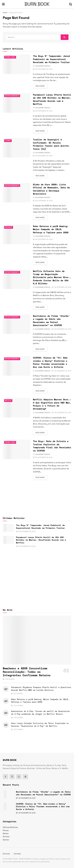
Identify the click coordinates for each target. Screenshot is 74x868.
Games (6, 840)
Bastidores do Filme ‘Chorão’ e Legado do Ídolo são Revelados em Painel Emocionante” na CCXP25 (51, 321)
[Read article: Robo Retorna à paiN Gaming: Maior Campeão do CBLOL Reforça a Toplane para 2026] (16, 234)
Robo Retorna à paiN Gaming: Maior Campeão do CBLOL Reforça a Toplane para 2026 (51, 229)
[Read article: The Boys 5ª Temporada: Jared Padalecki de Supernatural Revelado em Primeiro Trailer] (16, 64)
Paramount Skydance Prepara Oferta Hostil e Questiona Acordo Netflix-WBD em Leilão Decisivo (41, 689)
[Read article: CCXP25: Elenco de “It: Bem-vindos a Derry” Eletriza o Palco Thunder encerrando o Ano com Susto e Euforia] (16, 366)
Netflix (8, 401)
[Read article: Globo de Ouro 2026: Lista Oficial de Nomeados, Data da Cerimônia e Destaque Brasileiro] (16, 193)
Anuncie (6, 854)
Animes (6, 836)
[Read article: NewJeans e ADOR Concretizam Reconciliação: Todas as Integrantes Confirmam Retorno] (37, 640)
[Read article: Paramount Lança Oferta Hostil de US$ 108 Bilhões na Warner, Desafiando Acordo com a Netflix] (16, 103)
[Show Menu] (3, 4)
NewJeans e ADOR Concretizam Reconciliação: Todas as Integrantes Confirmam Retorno (27, 672)
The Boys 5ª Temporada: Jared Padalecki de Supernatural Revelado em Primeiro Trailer (51, 59)
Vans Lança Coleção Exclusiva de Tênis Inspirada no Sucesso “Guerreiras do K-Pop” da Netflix (40, 725)
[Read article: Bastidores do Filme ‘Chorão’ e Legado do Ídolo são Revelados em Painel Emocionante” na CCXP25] (16, 324)
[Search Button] (71, 4)
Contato (17, 854)
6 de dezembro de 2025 (43, 457)
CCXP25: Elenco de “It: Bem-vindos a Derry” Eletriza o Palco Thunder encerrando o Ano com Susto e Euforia (51, 362)
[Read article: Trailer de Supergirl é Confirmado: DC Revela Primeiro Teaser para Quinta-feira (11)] (16, 148)
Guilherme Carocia (43, 66)
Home (5, 13)
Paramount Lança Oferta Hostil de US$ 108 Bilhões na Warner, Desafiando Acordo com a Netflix (52, 99)
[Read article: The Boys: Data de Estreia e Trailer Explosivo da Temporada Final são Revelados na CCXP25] (16, 449)
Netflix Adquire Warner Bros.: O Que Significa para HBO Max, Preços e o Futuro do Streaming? (52, 404)
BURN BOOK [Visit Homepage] (37, 4)
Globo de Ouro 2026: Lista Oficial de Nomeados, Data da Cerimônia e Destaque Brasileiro (51, 189)
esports (9, 227)
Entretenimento (12, 96)
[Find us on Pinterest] (25, 777)
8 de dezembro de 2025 (43, 69)
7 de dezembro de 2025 (61, 287)
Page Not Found (16, 13)
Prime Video (10, 57)
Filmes (8, 141)
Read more (41, 86)
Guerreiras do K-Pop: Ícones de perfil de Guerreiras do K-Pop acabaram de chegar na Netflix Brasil (40, 713)
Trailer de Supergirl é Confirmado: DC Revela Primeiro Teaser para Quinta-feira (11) (51, 144)
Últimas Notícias (10, 827)
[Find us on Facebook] (5, 777)
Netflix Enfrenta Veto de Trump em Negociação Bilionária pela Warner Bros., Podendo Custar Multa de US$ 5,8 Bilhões (52, 277)
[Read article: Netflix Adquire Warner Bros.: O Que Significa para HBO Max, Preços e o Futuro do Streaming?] (16, 408)
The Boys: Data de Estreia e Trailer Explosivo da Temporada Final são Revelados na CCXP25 (52, 446)
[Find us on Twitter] (12, 777)
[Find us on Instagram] (19, 777)
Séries (6, 833)
